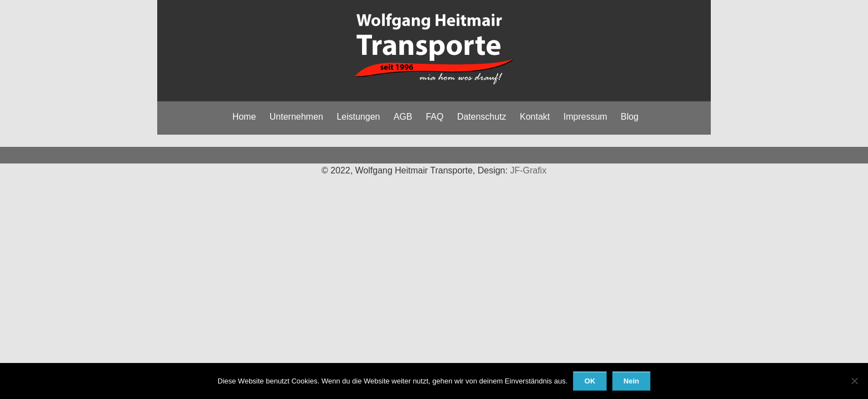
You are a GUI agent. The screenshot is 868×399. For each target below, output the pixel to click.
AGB (403, 117)
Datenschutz (482, 117)
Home (244, 117)
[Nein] (854, 381)
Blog (629, 117)
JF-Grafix (528, 170)
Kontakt (535, 117)
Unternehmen (296, 117)
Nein (631, 381)
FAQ (435, 117)
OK (590, 381)
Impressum (585, 117)
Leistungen (358, 117)
